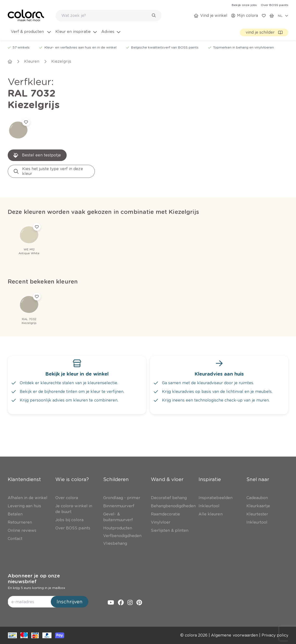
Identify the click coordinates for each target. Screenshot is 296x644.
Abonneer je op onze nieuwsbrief (34, 579)
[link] (244, 5)
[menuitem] (30, 35)
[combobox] (109, 16)
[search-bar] (105, 16)
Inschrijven (70, 602)
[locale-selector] (283, 16)
